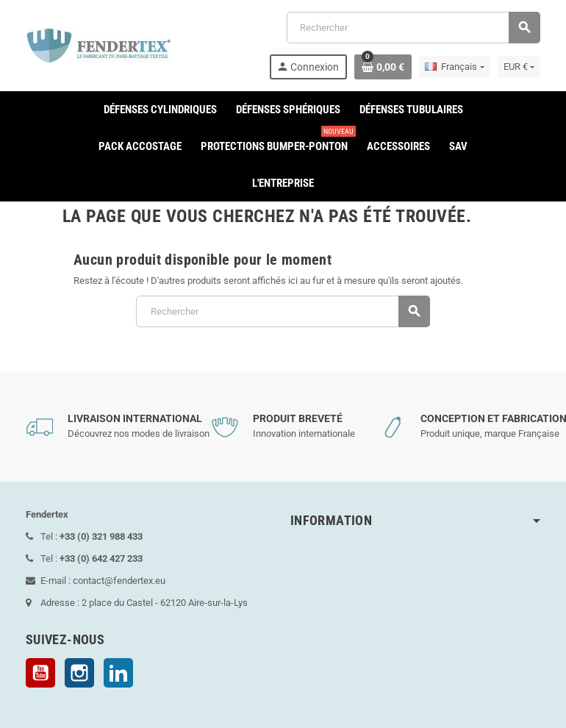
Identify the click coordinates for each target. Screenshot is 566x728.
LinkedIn (118, 673)
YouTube (40, 673)
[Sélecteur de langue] (454, 67)
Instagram (79, 673)
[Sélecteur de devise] (519, 67)
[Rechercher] (413, 28)
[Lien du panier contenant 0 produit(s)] (383, 67)
